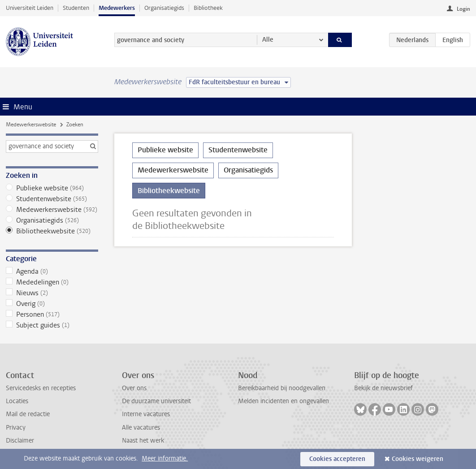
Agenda (52, 271)
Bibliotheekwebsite (52, 231)
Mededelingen (52, 282)
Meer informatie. (165, 458)
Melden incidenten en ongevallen (283, 401)
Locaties (17, 401)
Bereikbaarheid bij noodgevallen (282, 388)
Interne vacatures (146, 414)
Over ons (134, 388)
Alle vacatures (141, 428)
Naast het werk (143, 441)
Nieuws (52, 293)
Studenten (76, 8)
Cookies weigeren (418, 459)
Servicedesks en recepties (41, 388)
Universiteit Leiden (30, 8)
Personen (52, 314)
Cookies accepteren (337, 459)
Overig (52, 304)
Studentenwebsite (52, 199)
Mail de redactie (28, 414)
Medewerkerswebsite (31, 125)
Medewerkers (117, 8)
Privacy (16, 428)
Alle (268, 40)
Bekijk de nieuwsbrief (383, 388)
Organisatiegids (164, 8)
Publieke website (52, 188)
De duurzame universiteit (156, 401)
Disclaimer (20, 441)
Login (463, 9)
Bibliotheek (208, 8)
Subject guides (52, 325)
